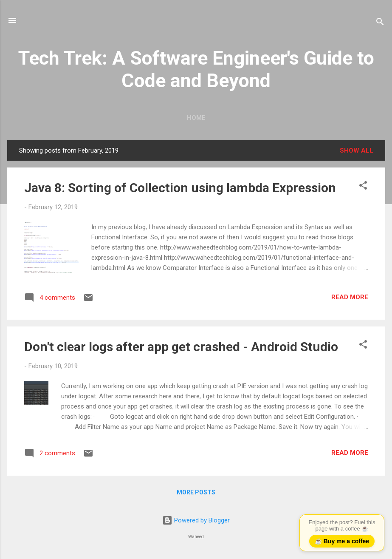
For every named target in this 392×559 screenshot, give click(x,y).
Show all (357, 150)
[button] (363, 187)
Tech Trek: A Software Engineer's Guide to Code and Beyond (196, 69)
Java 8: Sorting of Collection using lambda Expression (180, 188)
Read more (350, 297)
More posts (196, 492)
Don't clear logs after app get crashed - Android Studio (181, 347)
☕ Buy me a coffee (342, 541)
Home (196, 118)
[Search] (380, 23)
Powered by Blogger (196, 520)
